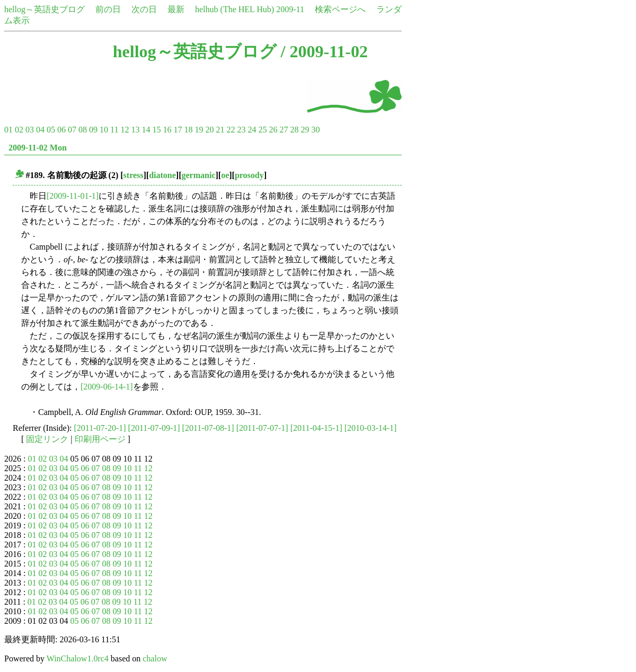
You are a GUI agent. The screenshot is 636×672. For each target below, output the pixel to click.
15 (156, 130)
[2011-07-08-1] (208, 428)
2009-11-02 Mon (38, 148)
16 (167, 130)
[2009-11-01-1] (73, 196)
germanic (199, 175)
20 (209, 130)
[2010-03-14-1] (371, 428)
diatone (162, 175)
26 (273, 130)
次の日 (144, 9)
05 (51, 130)
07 (72, 130)
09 (93, 130)
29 (305, 130)
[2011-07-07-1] (262, 428)
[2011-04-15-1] (316, 428)
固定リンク (47, 439)
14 (146, 130)
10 (104, 130)
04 (40, 130)
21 (220, 130)
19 (199, 130)
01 (8, 130)
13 (135, 130)
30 (315, 130)
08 (83, 130)
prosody (249, 175)
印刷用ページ (100, 439)
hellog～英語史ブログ (45, 9)
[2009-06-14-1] (107, 387)
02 (19, 130)
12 (125, 130)
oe (225, 175)
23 (241, 130)
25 (262, 130)
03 (30, 130)
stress (134, 175)
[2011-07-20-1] (100, 428)
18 (188, 130)
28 (294, 130)
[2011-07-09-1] (154, 428)
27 (284, 130)
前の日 (108, 9)
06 (61, 130)
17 (178, 130)
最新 (176, 9)
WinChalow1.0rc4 (78, 658)
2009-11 (290, 9)
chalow (155, 658)
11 (114, 130)
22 (231, 130)
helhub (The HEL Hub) (235, 9)
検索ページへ (340, 9)
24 (252, 130)
